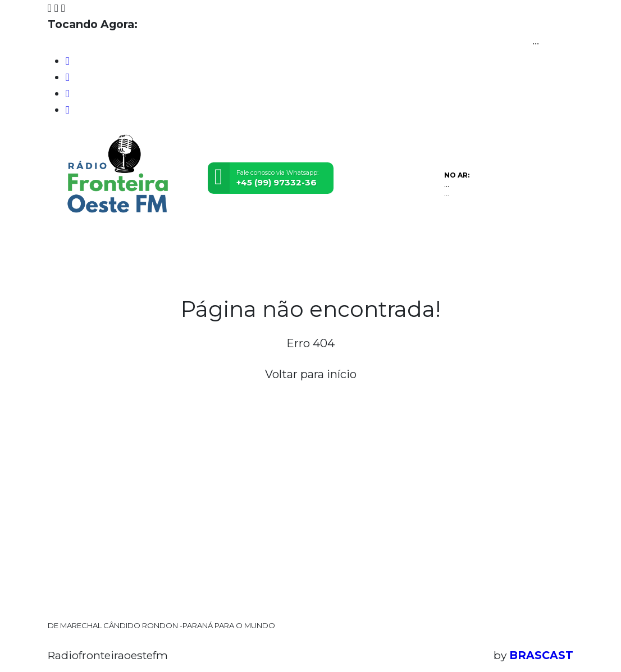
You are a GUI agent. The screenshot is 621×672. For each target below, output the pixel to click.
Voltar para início (311, 374)
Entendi (577, 628)
